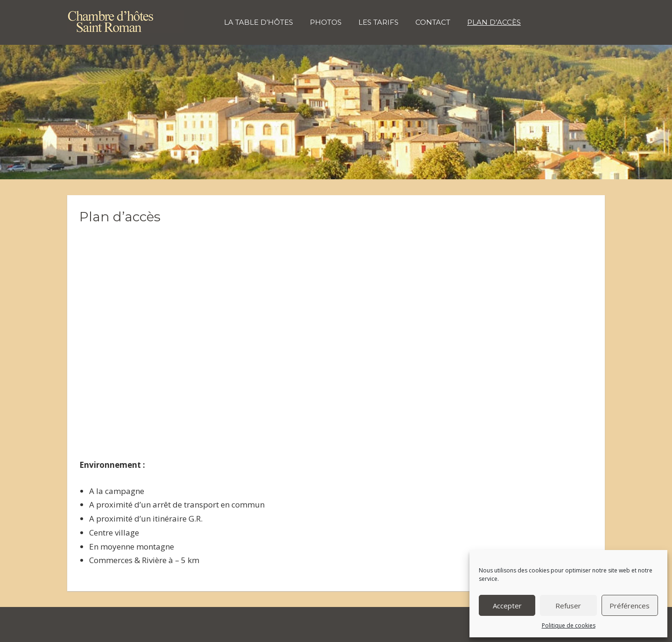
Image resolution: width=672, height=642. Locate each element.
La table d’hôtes (259, 22)
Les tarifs (378, 22)
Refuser (568, 606)
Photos (326, 22)
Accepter (507, 606)
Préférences (630, 606)
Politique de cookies (569, 625)
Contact (433, 22)
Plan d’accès (494, 22)
